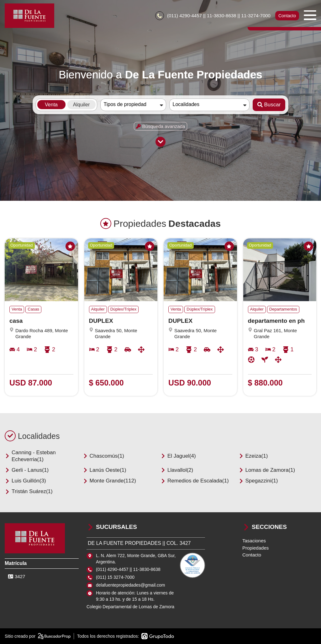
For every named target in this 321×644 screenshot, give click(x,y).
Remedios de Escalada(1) (195, 481)
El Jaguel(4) (178, 456)
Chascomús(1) (104, 456)
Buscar (269, 105)
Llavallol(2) (177, 470)
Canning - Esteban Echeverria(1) (30, 456)
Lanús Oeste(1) (105, 470)
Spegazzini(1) (258, 481)
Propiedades (255, 548)
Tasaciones (254, 541)
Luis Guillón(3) (25, 481)
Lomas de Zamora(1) (267, 470)
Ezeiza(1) (253, 456)
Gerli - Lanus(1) (27, 470)
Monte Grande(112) (109, 481)
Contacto (287, 16)
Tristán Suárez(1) (29, 491)
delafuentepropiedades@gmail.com (130, 585)
